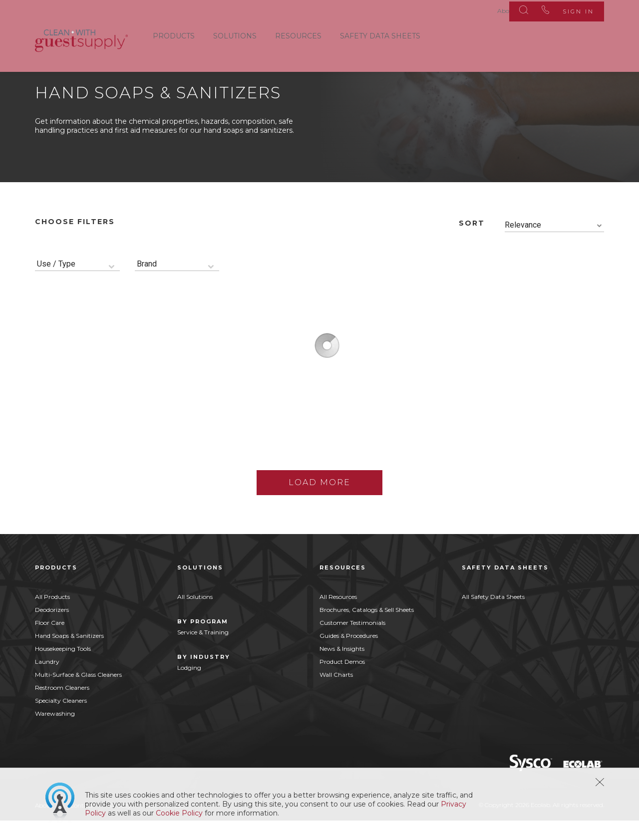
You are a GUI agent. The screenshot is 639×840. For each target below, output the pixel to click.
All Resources (338, 616)
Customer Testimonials (352, 642)
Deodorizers (52, 629)
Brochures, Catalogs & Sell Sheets (367, 629)
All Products (52, 616)
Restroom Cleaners (62, 707)
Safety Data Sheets (380, 34)
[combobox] (555, 245)
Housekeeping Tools (63, 668)
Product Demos (342, 681)
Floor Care (50, 642)
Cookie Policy (179, 813)
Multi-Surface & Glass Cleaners (78, 694)
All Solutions (195, 616)
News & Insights (342, 668)
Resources (298, 34)
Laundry (47, 681)
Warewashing (55, 733)
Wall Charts (336, 694)
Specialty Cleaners (61, 720)
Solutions (235, 34)
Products (174, 34)
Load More (319, 502)
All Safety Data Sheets (493, 616)
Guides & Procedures (349, 655)
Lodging (189, 687)
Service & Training (203, 652)
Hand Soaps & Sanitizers (69, 655)
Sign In (573, 10)
